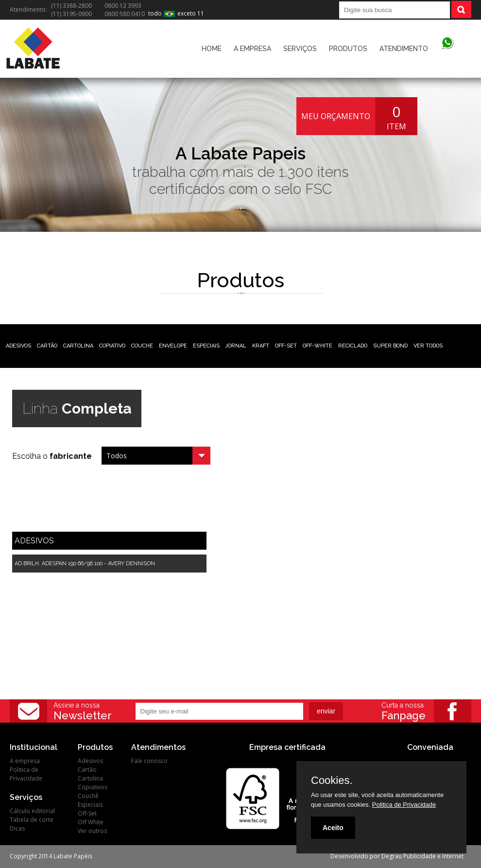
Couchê (88, 796)
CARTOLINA (78, 346)
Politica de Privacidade (26, 774)
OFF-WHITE (318, 346)
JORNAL (236, 346)
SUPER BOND (390, 346)
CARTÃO (47, 346)
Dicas (17, 828)
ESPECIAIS (206, 346)
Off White (91, 822)
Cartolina (90, 778)
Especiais (90, 805)
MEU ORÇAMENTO (336, 116)
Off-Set (87, 813)
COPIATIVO (112, 346)
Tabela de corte (32, 820)
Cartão (87, 770)
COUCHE (142, 346)
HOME (212, 49)
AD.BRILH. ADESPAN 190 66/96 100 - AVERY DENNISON (85, 564)
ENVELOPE (173, 346)
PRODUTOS (348, 49)
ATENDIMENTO (404, 49)
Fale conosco (149, 761)
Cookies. (332, 781)
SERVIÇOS (300, 49)
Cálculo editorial (32, 811)
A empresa (25, 761)
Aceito (333, 828)
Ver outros (92, 831)
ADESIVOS (18, 346)
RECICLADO (353, 346)
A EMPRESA (252, 49)
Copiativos (93, 787)
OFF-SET (286, 346)
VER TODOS (428, 346)
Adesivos (90, 761)
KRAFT (261, 346)
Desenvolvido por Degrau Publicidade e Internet (397, 856)
